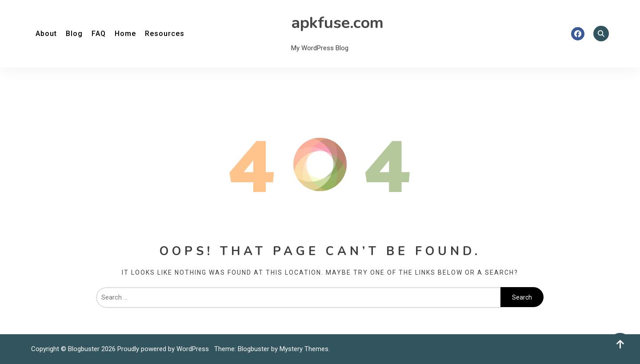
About (46, 34)
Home (125, 34)
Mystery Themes (304, 349)
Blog (74, 34)
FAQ (99, 34)
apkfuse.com (337, 23)
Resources (165, 34)
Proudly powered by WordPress (164, 349)
